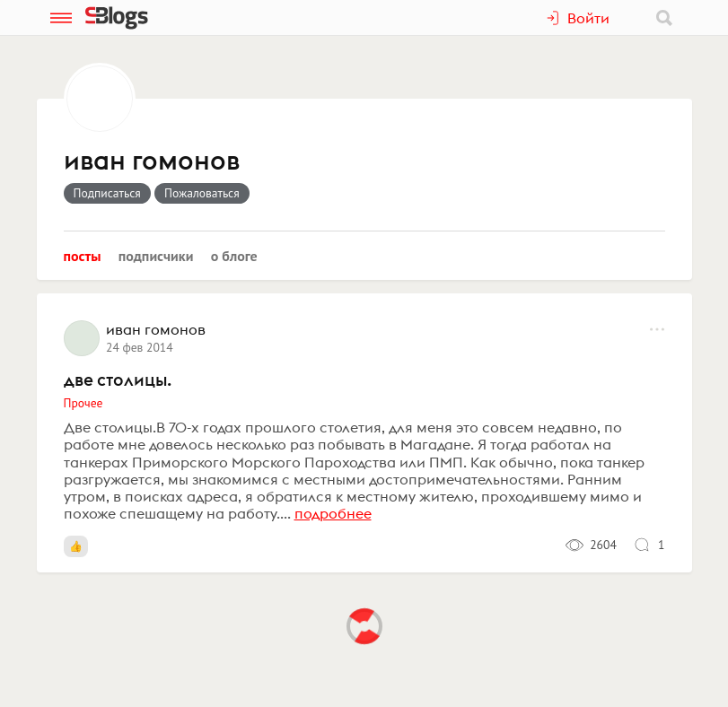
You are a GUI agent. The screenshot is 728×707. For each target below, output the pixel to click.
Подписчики (156, 256)
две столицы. (118, 380)
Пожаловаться (202, 193)
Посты (83, 256)
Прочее (83, 403)
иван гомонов (152, 161)
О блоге (234, 256)
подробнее (333, 513)
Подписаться (107, 193)
